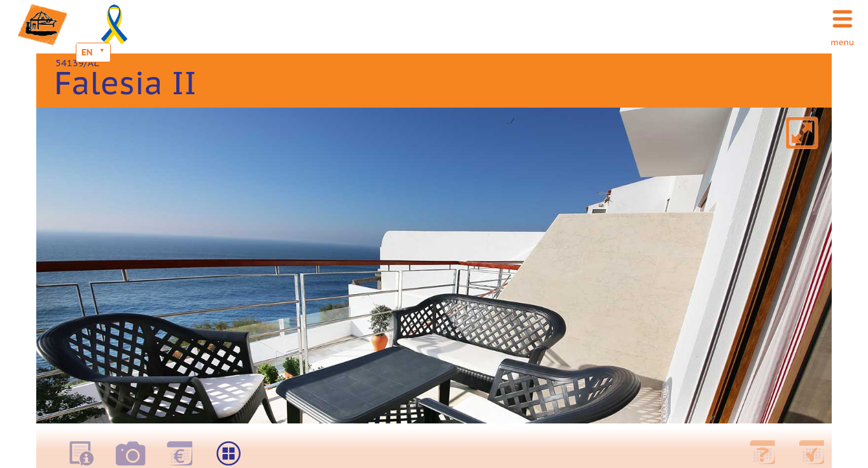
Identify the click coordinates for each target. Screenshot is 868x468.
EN (87, 52)
